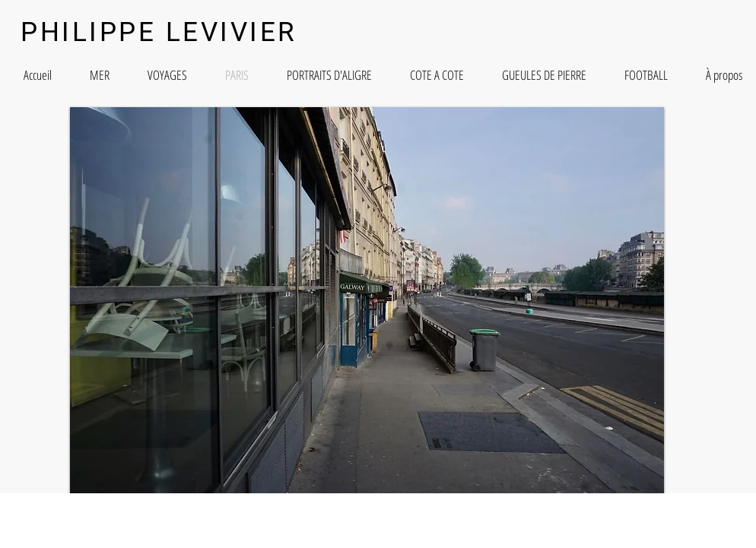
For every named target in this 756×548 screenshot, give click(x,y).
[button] (367, 300)
